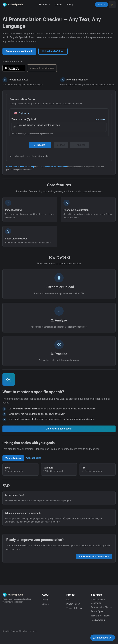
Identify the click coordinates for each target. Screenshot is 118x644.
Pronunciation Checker (102, 607)
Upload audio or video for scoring (20, 167)
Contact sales (34, 458)
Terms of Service (74, 608)
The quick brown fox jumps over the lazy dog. (59, 127)
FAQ (68, 600)
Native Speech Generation (98, 601)
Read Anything (98, 620)
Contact (58, 5)
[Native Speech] (10, 5)
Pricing (70, 5)
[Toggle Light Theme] (112, 5)
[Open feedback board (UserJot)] (103, 638)
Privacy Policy (73, 604)
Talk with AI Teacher (101, 616)
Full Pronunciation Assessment (54, 167)
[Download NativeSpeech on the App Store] (14, 68)
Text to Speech (98, 611)
